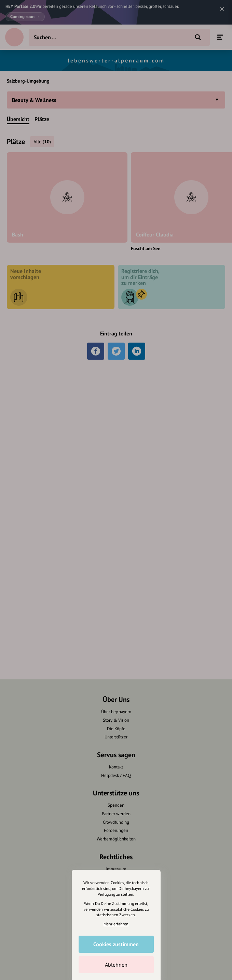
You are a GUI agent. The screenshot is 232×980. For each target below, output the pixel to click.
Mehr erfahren (116, 924)
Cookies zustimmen (116, 944)
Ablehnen (116, 965)
